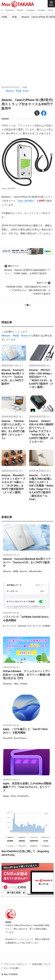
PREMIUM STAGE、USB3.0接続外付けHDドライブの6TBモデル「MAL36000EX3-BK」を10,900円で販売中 (28, 288)
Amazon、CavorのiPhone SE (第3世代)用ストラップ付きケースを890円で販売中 (27, 104)
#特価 (18, 91)
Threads (20, 10)
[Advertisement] (27, 49)
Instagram (31, 10)
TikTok (50, 10)
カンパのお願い (12, 968)
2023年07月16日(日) (10, 87)
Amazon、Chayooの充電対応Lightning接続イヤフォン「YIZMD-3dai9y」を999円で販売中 (27, 270)
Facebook (10, 10)
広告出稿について (41, 964)
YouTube (41, 10)
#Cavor (26, 91)
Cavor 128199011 (26, 201)
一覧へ (28, 305)
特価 (14, 17)
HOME (4, 17)
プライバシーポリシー (16, 964)
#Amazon (10, 91)
